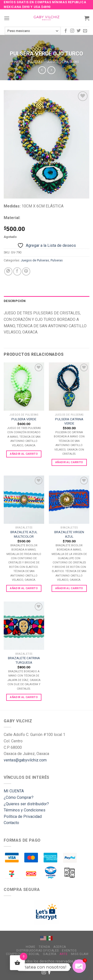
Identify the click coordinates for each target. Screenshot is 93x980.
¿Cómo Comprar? (19, 797)
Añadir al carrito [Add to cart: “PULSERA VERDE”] (24, 454)
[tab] (46, 301)
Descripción (15, 301)
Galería (49, 954)
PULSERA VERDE (24, 419)
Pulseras (35, 62)
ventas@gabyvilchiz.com (25, 760)
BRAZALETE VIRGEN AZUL (69, 534)
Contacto (11, 823)
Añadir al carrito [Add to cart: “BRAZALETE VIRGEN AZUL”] (69, 588)
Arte (63, 954)
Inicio (18, 62)
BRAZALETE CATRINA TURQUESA (24, 660)
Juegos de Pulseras (63, 62)
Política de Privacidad (23, 817)
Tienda (44, 947)
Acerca (60, 947)
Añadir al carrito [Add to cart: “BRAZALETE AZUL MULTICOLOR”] (24, 588)
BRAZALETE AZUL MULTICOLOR (24, 534)
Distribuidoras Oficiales (38, 951)
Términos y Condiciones (25, 810)
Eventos (69, 951)
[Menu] (7, 18)
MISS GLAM (80, 954)
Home (31, 947)
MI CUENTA (14, 791)
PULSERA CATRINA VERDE (69, 421)
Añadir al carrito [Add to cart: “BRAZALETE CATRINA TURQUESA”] (24, 697)
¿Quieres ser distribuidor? (26, 804)
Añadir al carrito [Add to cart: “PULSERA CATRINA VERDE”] (69, 462)
